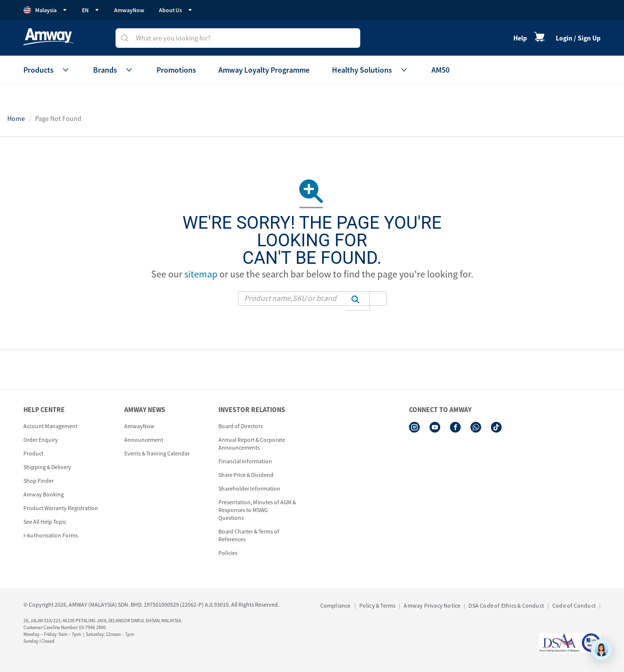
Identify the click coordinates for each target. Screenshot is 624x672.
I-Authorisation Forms (51, 535)
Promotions (176, 70)
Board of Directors (241, 426)
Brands (114, 70)
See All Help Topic (45, 522)
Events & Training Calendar (157, 453)
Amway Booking (44, 494)
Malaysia (45, 10)
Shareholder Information (249, 488)
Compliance (336, 605)
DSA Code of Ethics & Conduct (506, 605)
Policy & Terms (378, 605)
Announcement (144, 440)
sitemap (201, 274)
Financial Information (245, 461)
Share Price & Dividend (246, 475)
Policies (228, 553)
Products (47, 70)
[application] (602, 650)
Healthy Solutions (370, 70)
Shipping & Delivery (47, 467)
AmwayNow (129, 10)
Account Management (50, 426)
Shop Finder (39, 481)
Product (33, 453)
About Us (176, 10)
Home (16, 119)
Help (520, 38)
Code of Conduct (574, 605)
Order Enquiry (41, 440)
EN (91, 10)
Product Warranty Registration (61, 508)
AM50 (440, 70)
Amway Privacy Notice (432, 605)
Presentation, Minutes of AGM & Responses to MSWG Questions (257, 510)
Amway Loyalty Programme (264, 70)
